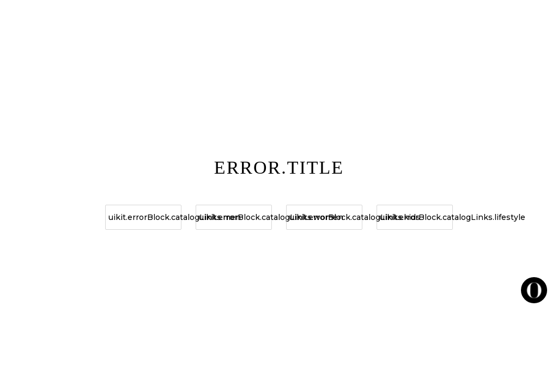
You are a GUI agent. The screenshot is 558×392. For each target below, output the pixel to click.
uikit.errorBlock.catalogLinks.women (235, 217)
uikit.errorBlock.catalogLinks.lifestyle (416, 217)
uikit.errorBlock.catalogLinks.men (145, 217)
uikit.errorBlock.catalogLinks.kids (326, 217)
